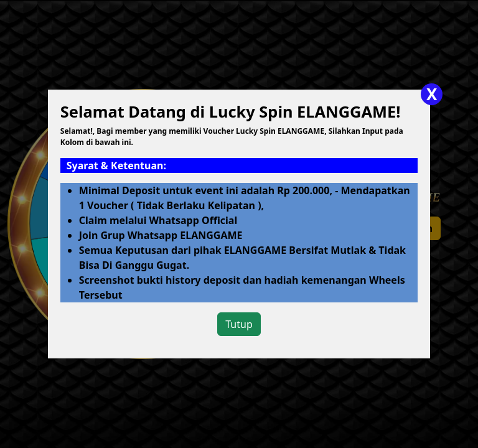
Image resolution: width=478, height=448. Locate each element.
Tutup (239, 324)
